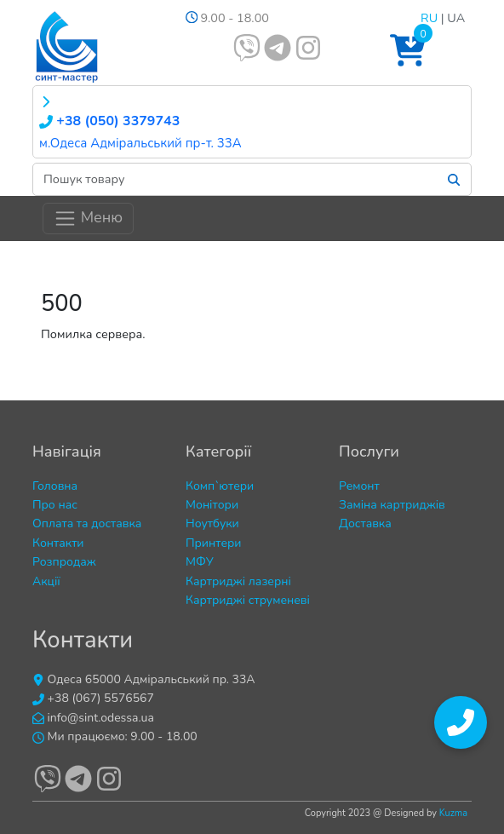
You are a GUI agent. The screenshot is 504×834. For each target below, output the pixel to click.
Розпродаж (64, 562)
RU (429, 18)
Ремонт (359, 486)
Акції (46, 581)
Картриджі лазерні (238, 581)
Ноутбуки (212, 523)
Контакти (58, 543)
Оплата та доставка (87, 523)
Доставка (365, 523)
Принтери (214, 543)
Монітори (212, 505)
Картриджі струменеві (248, 600)
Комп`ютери (220, 486)
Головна (55, 486)
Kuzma (453, 813)
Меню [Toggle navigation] (88, 219)
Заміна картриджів (392, 505)
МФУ (200, 562)
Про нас (55, 505)
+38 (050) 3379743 (109, 121)
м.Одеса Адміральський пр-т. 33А (140, 143)
